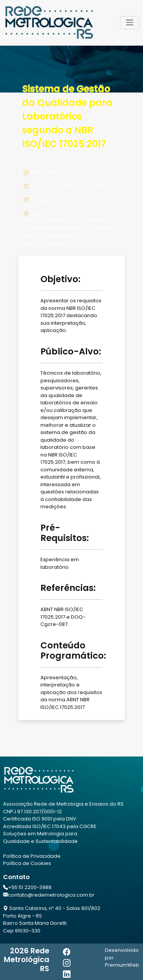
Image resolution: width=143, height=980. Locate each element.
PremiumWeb (122, 965)
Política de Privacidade (32, 856)
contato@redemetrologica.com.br (51, 895)
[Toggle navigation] (130, 22)
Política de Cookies (27, 863)
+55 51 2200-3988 (30, 887)
